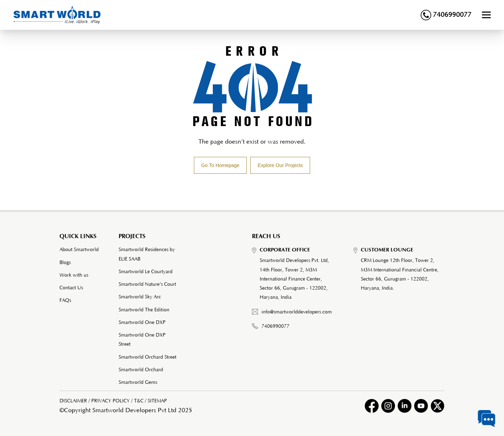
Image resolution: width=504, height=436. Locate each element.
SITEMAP (157, 401)
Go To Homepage (220, 165)
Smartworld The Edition (144, 310)
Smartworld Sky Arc (140, 297)
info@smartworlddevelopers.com (297, 312)
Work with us (74, 275)
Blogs (65, 263)
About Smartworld (79, 250)
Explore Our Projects (280, 165)
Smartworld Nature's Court (147, 284)
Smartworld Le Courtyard (146, 272)
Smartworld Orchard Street (148, 357)
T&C (139, 401)
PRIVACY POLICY (111, 401)
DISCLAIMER (73, 401)
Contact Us (71, 288)
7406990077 (446, 15)
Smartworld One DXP (142, 323)
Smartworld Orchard (141, 370)
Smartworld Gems (138, 382)
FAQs (65, 300)
